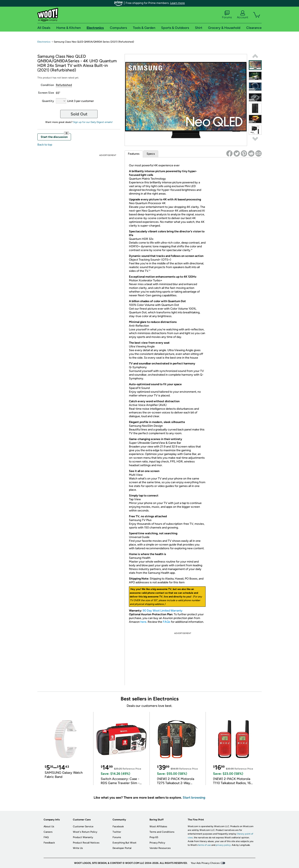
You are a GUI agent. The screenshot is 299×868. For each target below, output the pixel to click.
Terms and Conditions (162, 832)
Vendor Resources (160, 848)
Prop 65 (154, 837)
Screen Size (46, 93)
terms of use (204, 845)
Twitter (117, 832)
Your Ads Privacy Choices (205, 863)
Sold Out (79, 114)
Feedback (49, 843)
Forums (227, 15)
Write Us (78, 848)
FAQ (46, 837)
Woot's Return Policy (85, 832)
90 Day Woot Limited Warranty (163, 611)
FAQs (167, 622)
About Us (49, 826)
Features (134, 154)
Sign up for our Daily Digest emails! (93, 122)
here (143, 622)
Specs (151, 154)
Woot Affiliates (158, 826)
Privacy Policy (157, 843)
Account (243, 15)
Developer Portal (122, 848)
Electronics (44, 42)
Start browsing (194, 798)
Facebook (118, 826)
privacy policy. (223, 845)
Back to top (45, 145)
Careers (48, 832)
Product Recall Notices (86, 843)
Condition (47, 85)
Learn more (177, 3)
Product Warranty (83, 837)
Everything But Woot (124, 843)
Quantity (48, 101)
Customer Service (83, 826)
